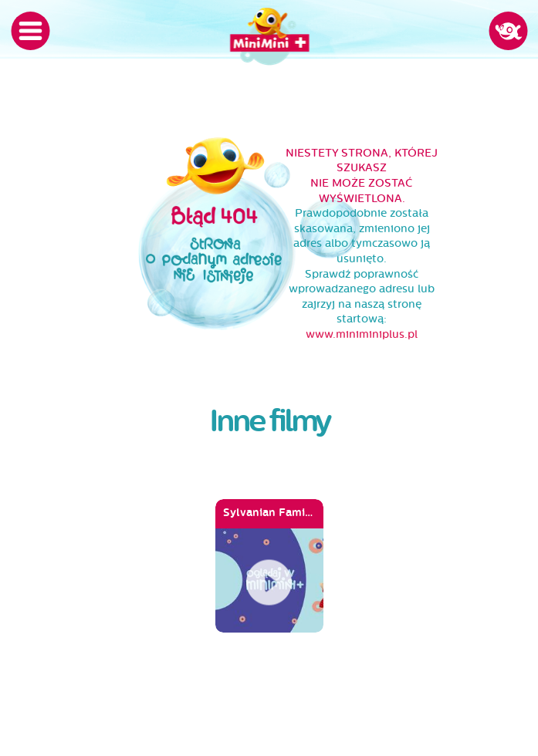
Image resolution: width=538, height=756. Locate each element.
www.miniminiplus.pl (362, 334)
